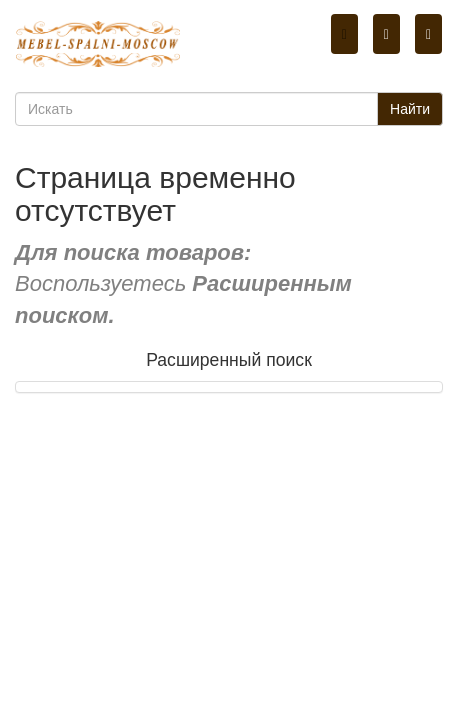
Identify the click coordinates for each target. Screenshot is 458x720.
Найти (410, 109)
